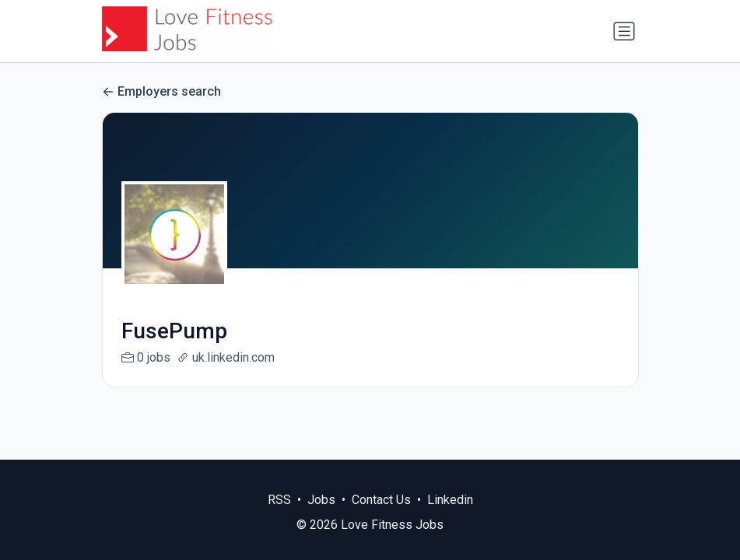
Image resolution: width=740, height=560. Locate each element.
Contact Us (381, 500)
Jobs (321, 500)
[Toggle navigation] (624, 31)
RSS (279, 500)
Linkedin (450, 500)
